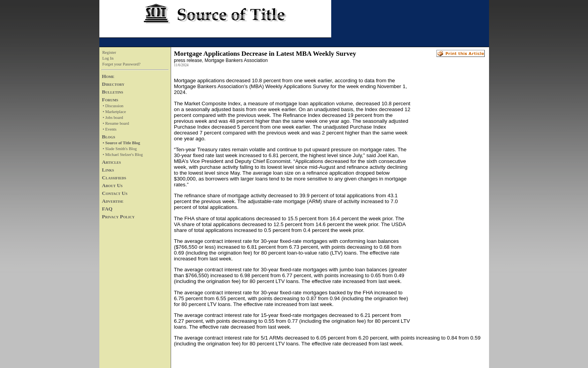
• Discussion (113, 106)
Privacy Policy (118, 217)
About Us (112, 185)
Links (108, 170)
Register (109, 52)
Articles (112, 162)
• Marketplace (115, 112)
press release (188, 60)
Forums (110, 100)
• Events (110, 129)
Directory (113, 84)
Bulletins (113, 92)
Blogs (109, 137)
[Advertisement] (448, 195)
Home (108, 76)
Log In (108, 58)
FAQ (107, 209)
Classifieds (114, 178)
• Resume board (116, 123)
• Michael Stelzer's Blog (123, 155)
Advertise (113, 201)
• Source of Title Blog (122, 143)
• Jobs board (113, 118)
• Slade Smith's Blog (120, 149)
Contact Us (115, 193)
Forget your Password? (122, 64)
